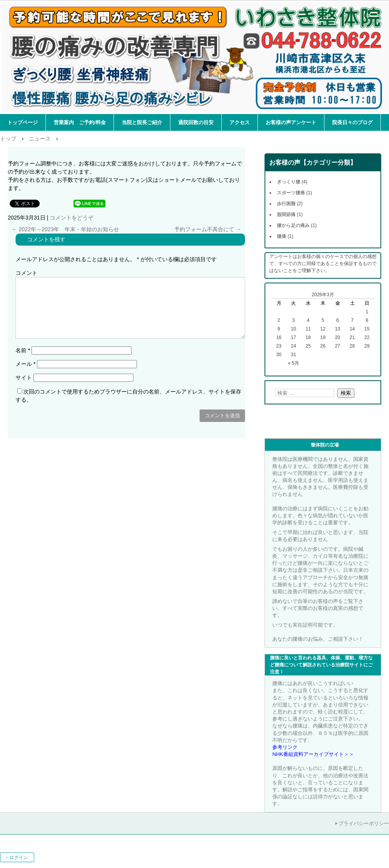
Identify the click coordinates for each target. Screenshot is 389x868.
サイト (24, 378)
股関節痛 (286, 214)
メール (25, 364)
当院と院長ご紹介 (142, 122)
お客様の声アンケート (291, 122)
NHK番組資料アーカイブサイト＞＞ (313, 754)
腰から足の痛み (293, 225)
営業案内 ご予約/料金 (80, 122)
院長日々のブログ (352, 122)
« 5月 (294, 363)
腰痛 (282, 236)
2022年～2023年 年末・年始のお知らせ (65, 229)
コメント (26, 273)
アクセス (240, 122)
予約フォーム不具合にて (208, 229)
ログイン (19, 857)
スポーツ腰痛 (291, 193)
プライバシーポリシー (364, 823)
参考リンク (285, 747)
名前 (23, 350)
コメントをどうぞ (72, 218)
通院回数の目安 (196, 122)
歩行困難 (286, 204)
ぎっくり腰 (289, 182)
